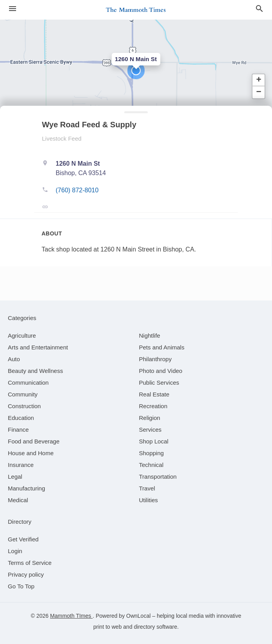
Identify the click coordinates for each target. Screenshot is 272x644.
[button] (136, 71)
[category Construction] (24, 406)
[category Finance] (18, 430)
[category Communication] (28, 383)
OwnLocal (138, 616)
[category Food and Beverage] (34, 441)
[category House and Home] (31, 453)
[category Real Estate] (154, 394)
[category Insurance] (21, 465)
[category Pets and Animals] (162, 347)
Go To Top (21, 586)
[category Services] (151, 430)
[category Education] (21, 418)
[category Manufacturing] (26, 488)
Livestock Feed (62, 138)
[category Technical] (151, 465)
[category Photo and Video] (161, 371)
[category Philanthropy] (155, 359)
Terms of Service (30, 563)
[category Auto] (14, 359)
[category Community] (23, 394)
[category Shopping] (151, 453)
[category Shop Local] (154, 441)
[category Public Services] (159, 383)
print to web (107, 627)
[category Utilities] (149, 500)
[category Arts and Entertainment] (38, 347)
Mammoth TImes (72, 616)
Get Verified (23, 539)
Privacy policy (26, 574)
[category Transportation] (158, 477)
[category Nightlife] (150, 336)
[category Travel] (147, 488)
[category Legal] (15, 477)
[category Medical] (18, 500)
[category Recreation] (153, 406)
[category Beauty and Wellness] (35, 371)
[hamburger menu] (13, 9)
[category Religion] (150, 418)
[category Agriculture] (22, 336)
